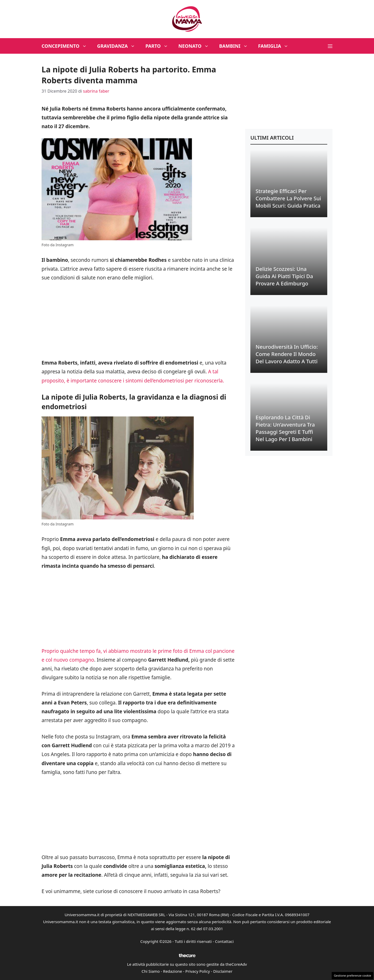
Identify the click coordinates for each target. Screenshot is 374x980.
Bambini (236, 46)
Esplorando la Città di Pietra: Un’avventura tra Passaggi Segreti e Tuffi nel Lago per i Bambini (285, 428)
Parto (159, 46)
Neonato (196, 46)
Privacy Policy (198, 971)
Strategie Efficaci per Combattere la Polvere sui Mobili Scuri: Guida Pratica (288, 198)
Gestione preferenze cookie (352, 975)
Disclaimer (223, 971)
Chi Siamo (151, 971)
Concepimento (67, 46)
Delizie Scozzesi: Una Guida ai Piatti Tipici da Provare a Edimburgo (284, 276)
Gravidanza (119, 46)
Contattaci (224, 941)
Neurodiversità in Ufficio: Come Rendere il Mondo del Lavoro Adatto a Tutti (287, 354)
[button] (330, 46)
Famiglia (276, 46)
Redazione (173, 971)
